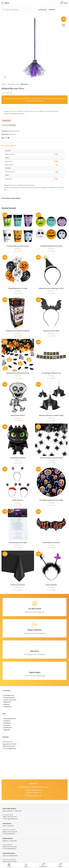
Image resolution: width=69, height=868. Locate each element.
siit (5, 190)
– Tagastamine (7, 707)
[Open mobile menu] (5, 3)
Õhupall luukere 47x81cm (18, 415)
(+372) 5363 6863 (36, 790)
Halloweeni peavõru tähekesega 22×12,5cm (51, 288)
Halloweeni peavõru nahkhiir (51, 331)
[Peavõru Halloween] (18, 482)
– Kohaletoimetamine (9, 700)
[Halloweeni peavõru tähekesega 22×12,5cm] (51, 270)
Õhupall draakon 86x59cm (18, 458)
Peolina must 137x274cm (18, 585)
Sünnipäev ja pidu (13, 84)
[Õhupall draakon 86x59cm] (18, 440)
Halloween (24, 84)
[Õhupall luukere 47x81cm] (18, 397)
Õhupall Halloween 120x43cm (51, 542)
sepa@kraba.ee (11, 834)
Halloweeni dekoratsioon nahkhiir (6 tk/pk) (51, 415)
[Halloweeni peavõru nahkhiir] (51, 313)
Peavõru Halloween (18, 500)
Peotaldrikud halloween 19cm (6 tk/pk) (51, 246)
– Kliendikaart (7, 723)
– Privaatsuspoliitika (9, 697)
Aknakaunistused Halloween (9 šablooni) (18, 331)
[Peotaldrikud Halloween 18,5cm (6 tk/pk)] (51, 482)
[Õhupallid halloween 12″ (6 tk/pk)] (18, 270)
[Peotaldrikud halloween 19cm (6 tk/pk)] (51, 228)
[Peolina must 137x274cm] (18, 567)
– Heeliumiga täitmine (9, 719)
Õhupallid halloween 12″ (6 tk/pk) (18, 288)
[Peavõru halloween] (51, 567)
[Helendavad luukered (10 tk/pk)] (18, 524)
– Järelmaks (6, 704)
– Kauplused (6, 721)
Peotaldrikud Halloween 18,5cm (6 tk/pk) (51, 500)
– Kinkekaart (6, 725)
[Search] (19, 10)
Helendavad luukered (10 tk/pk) (18, 542)
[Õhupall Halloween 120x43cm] (51, 524)
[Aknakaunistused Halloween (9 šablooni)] (18, 313)
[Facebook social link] (6, 138)
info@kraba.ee (11, 749)
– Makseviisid (7, 702)
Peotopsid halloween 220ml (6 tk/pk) (18, 246)
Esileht (4, 84)
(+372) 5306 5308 (12, 832)
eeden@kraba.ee (11, 849)
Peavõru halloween (51, 585)
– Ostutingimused (8, 695)
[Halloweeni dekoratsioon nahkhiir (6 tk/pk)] (51, 397)
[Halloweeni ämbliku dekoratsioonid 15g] (51, 440)
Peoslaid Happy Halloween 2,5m (51, 373)
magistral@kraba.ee (12, 819)
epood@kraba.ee (36, 792)
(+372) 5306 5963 (12, 817)
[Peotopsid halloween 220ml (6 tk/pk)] (18, 228)
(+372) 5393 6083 (12, 847)
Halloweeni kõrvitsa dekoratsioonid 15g (18, 373)
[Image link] (35, 765)
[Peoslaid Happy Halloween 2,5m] (51, 355)
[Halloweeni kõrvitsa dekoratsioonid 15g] (18, 355)
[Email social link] (8, 138)
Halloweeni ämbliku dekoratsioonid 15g (51, 458)
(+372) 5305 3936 (12, 862)
